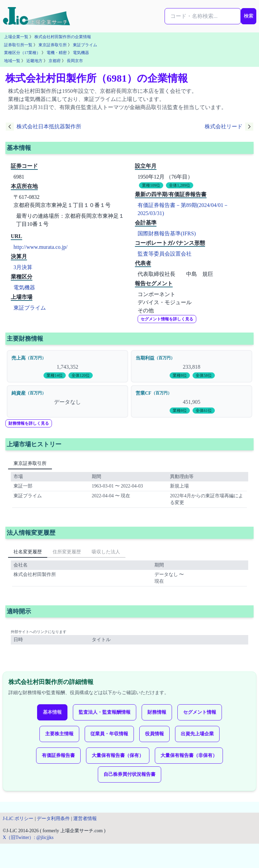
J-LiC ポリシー (18, 819)
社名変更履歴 (28, 552)
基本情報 (52, 712)
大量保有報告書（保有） (118, 755)
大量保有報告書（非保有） (189, 755)
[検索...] (203, 16)
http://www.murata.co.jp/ (40, 247)
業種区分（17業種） (22, 53)
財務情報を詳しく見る (29, 423)
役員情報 (154, 734)
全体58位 (204, 375)
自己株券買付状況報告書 (129, 774)
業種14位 (55, 375)
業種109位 (151, 185)
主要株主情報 (59, 734)
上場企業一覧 (16, 37)
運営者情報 (85, 819)
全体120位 (81, 375)
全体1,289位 (180, 185)
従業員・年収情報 (109, 734)
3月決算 (23, 267)
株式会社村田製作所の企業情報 (63, 37)
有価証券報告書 (58, 755)
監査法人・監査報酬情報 (105, 712)
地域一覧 (12, 61)
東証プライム (85, 45)
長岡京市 (75, 61)
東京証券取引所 (53, 45)
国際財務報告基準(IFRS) (167, 233)
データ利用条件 (53, 819)
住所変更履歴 (67, 552)
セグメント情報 (200, 712)
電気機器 (81, 53)
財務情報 (157, 712)
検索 (249, 16)
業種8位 (180, 375)
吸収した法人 (106, 552)
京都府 (55, 61)
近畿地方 (34, 61)
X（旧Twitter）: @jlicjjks (28, 837)
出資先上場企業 (197, 734)
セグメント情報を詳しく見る (167, 319)
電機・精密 (57, 53)
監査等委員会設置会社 (165, 254)
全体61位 (204, 411)
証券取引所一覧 (18, 45)
